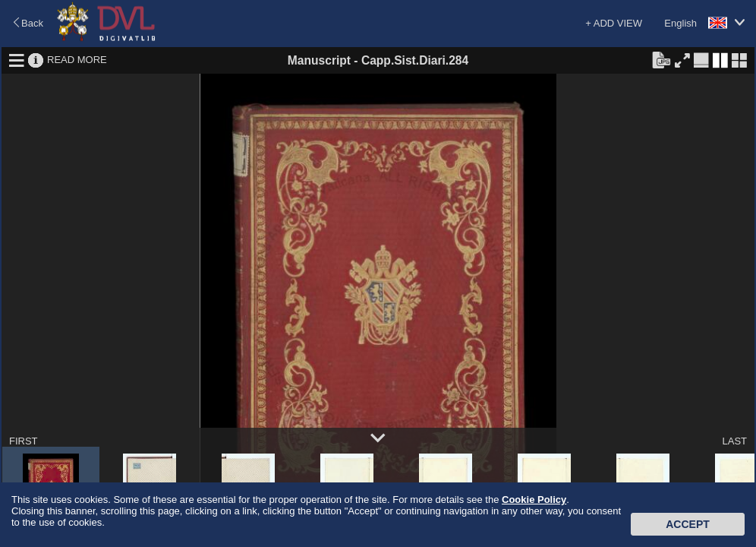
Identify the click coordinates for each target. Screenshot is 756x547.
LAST (734, 441)
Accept (688, 524)
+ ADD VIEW (614, 23)
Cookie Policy (534, 500)
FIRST (24, 441)
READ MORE (77, 60)
